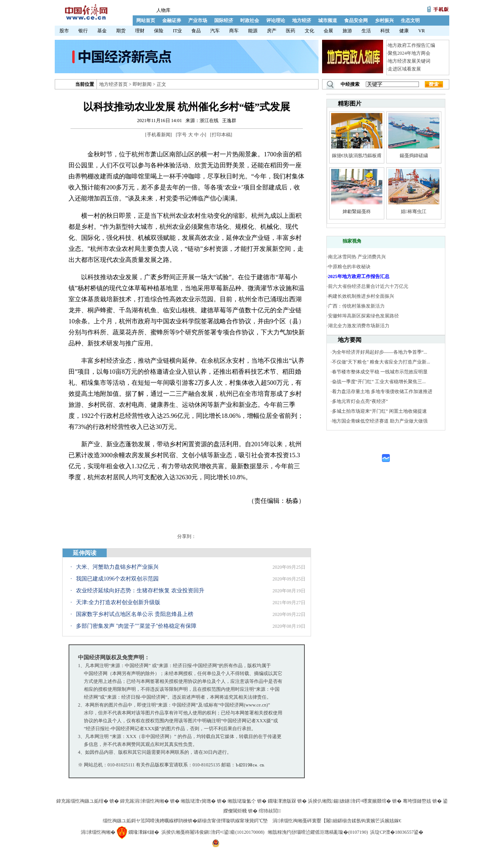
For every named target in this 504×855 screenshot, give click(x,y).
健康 (404, 31)
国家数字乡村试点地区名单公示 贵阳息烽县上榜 (135, 614)
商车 (234, 31)
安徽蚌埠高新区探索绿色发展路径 (363, 316)
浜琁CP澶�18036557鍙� (397, 832)
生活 (366, 31)
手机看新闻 (159, 135)
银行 (83, 31)
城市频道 (328, 20)
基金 (102, 31)
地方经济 (302, 20)
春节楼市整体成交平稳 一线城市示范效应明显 (380, 372)
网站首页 (146, 20)
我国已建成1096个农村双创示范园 (117, 579)
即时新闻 (142, 84)
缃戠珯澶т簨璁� (198, 801)
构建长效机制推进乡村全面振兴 (361, 296)
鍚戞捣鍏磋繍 (414, 156)
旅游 (347, 31)
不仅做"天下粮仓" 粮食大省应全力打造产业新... (381, 362)
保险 (159, 31)
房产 (272, 31)
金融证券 (172, 20)
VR (422, 31)
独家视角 (352, 241)
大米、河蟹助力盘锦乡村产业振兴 (117, 567)
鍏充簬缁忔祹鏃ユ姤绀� (82, 801)
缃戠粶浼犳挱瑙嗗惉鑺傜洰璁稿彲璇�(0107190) (318, 832)
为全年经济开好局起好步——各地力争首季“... (380, 352)
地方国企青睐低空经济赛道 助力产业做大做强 (380, 421)
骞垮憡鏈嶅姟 (417, 801)
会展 (328, 31)
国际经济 (224, 20)
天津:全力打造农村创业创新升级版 (118, 602)
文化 (309, 31)
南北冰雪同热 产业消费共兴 (357, 257)
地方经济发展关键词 (409, 61)
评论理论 (276, 20)
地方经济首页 (113, 84)
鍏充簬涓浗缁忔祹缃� (145, 801)
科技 (385, 31)
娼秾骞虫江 (413, 211)
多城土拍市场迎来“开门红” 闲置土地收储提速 (380, 411)
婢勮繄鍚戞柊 (357, 211)
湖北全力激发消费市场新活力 (359, 326)
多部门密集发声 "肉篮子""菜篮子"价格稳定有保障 (136, 626)
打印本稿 (221, 135)
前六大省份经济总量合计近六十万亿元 (368, 286)
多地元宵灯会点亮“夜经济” (360, 401)
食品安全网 (356, 20)
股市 (64, 31)
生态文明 (410, 20)
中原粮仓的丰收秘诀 (349, 267)
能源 (253, 31)
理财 (140, 31)
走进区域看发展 (404, 69)
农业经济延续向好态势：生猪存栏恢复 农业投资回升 (140, 591)
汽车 (215, 31)
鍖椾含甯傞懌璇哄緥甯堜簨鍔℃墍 (233, 821)
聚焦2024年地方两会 (409, 53)
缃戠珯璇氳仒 (242, 801)
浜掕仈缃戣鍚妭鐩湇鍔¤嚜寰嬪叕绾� (349, 801)
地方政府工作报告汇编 (411, 45)
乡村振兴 (384, 20)
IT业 (177, 31)
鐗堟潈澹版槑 (282, 801)
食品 (196, 31)
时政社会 (250, 20)
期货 (121, 31)
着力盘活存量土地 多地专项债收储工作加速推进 (382, 391)
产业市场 (198, 20)
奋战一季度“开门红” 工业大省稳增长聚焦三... (379, 382)
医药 (291, 31)
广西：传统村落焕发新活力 (356, 306)
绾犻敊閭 (270, 811)
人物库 (163, 10)
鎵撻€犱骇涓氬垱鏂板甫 (357, 156)
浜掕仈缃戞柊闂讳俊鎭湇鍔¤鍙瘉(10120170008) (213, 832)
